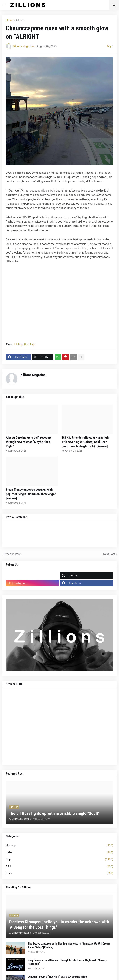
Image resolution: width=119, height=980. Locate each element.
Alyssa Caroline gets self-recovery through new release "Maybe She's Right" (29, 442)
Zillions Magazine (33, 375)
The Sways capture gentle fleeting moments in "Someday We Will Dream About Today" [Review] (69, 946)
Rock (59, 873)
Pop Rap (29, 344)
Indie (59, 853)
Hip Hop (59, 846)
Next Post (109, 554)
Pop (59, 859)
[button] (4, 5)
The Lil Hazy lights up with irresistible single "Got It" (54, 813)
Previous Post (12, 554)
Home (9, 20)
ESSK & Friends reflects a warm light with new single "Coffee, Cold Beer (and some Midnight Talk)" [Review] (86, 442)
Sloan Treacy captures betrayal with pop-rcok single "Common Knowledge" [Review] (31, 494)
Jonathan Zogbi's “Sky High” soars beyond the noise (57, 977)
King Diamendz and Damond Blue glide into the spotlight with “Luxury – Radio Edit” (68, 962)
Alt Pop (20, 20)
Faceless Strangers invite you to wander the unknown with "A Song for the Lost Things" (59, 925)
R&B (59, 866)
